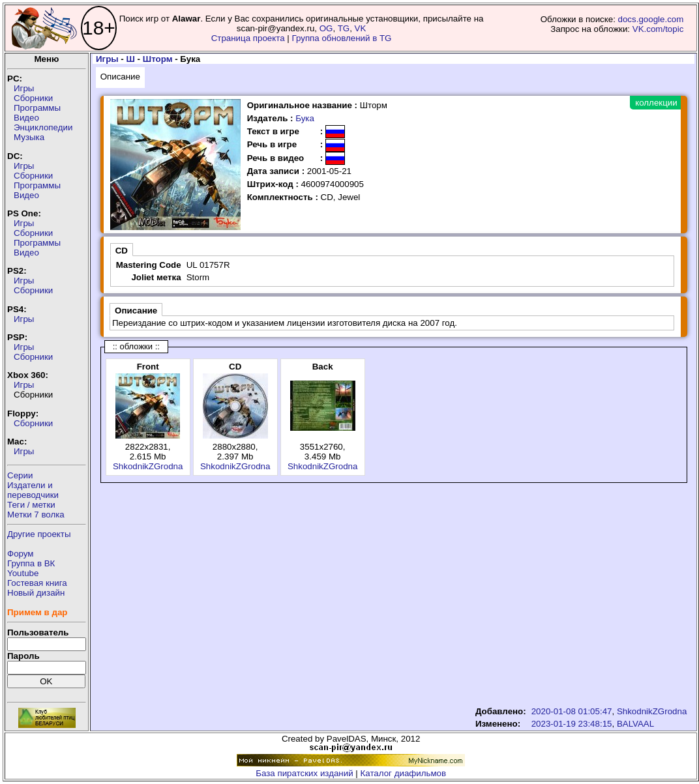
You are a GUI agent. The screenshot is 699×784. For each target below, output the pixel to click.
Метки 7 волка (36, 515)
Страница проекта (248, 38)
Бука (305, 118)
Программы (37, 108)
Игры (24, 88)
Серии (20, 475)
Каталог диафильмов (404, 773)
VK (361, 28)
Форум (21, 554)
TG (344, 28)
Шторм (158, 59)
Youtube (23, 573)
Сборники (33, 98)
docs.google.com (651, 19)
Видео (26, 118)
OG (326, 28)
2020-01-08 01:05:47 (572, 711)
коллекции (656, 103)
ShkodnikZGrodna (148, 466)
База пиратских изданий (304, 773)
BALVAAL (635, 724)
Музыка (29, 137)
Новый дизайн (36, 593)
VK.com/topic (658, 29)
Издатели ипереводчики (33, 490)
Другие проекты (39, 534)
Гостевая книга (37, 583)
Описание (120, 77)
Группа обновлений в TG (342, 38)
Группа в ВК (31, 563)
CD (122, 251)
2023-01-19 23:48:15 (572, 724)
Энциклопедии (43, 127)
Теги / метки (31, 505)
